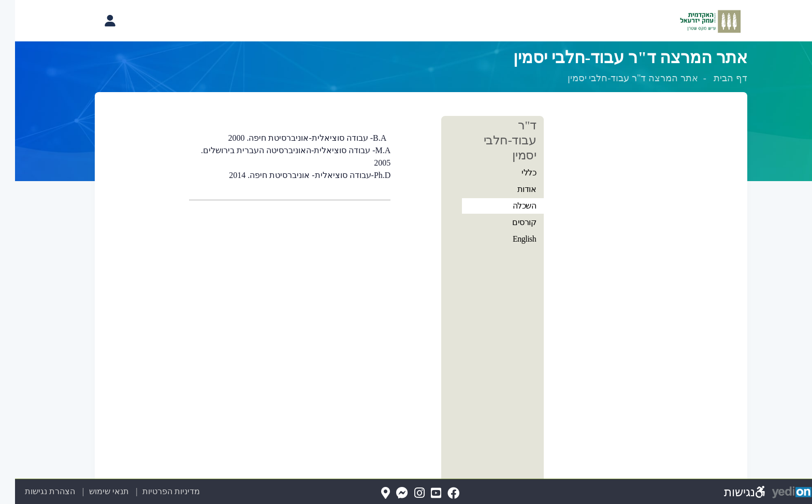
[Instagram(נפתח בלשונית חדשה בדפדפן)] (404, 493)
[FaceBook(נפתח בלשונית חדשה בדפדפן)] (438, 493)
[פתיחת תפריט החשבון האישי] (95, 21)
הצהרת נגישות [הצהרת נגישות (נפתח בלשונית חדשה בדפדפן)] (35, 491)
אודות (512, 189)
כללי (514, 173)
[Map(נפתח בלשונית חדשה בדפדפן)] (371, 493)
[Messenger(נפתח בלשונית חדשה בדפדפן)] (387, 493)
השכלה (510, 206)
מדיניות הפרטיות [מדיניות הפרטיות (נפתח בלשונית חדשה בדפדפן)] (156, 491)
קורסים (509, 222)
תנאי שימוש (88, 491)
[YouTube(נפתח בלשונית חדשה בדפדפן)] (421, 493)
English (509, 239)
